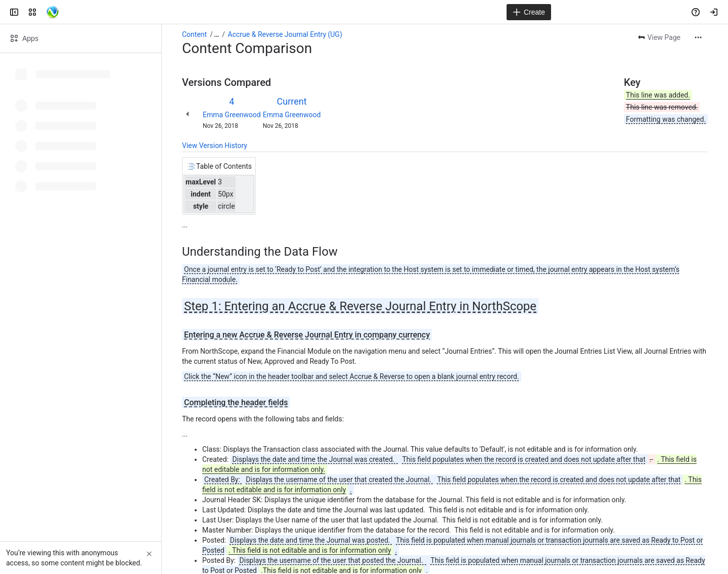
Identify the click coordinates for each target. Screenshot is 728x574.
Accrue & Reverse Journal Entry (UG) (285, 34)
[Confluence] (53, 12)
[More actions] (698, 37)
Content (194, 34)
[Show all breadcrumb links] (216, 34)
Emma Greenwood (232, 115)
